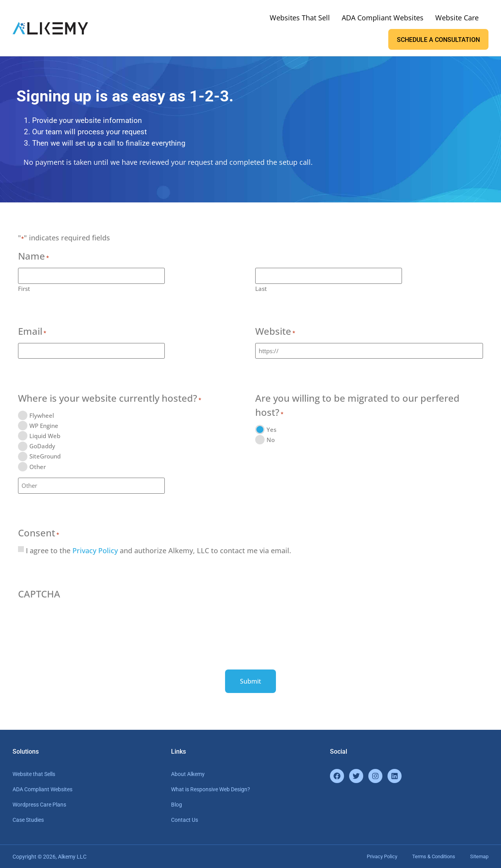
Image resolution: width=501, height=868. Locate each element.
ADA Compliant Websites (383, 18)
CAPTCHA (39, 594)
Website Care (457, 18)
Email (32, 332)
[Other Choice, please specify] (91, 486)
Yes (271, 429)
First (24, 288)
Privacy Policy (95, 550)
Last (261, 288)
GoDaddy (42, 446)
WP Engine (44, 425)
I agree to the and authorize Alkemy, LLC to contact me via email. (159, 550)
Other (38, 466)
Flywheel (42, 415)
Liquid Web (45, 436)
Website (275, 332)
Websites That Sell (300, 18)
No (271, 439)
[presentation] (77, 619)
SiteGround (45, 456)
